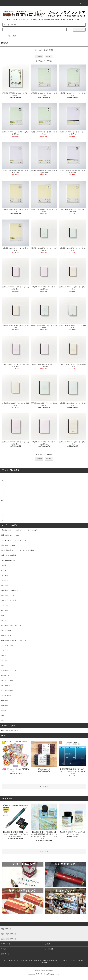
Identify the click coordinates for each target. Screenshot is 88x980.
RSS (42, 963)
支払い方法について (14, 960)
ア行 (9, 36)
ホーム (4, 36)
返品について (38, 960)
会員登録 (48, 944)
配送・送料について (27, 960)
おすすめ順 (39, 50)
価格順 (46, 50)
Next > (49, 57)
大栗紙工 (14, 36)
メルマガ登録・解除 (78, 960)
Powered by (44, 975)
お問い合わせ (5, 954)
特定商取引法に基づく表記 (50, 960)
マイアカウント (6, 944)
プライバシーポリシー (65, 960)
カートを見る (49, 949)
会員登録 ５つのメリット (11, 731)
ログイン (4, 949)
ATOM (46, 963)
